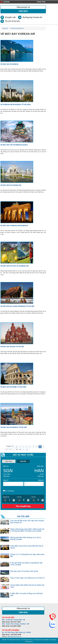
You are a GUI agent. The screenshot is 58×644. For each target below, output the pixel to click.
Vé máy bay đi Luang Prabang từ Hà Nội (17, 306)
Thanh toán (41, 2)
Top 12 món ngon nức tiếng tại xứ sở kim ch (27, 578)
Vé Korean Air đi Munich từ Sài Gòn (15, 104)
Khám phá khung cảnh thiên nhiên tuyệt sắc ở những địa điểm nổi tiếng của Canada (27, 530)
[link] (9, 17)
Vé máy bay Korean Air (14, 640)
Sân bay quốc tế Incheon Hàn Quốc (24, 571)
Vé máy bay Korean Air (17, 28)
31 (20, 450)
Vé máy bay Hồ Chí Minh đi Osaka (14, 145)
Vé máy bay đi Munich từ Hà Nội (14, 427)
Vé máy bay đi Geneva (9, 64)
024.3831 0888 (16, 626)
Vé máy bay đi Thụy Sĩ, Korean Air (15, 266)
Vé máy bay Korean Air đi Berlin (14, 226)
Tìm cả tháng (9, 491)
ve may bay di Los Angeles (41, 640)
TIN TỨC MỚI (23, 517)
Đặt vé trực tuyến (23, 455)
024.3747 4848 (16, 622)
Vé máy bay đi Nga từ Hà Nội (12, 347)
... (13, 450)
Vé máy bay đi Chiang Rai (11, 185)
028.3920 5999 (16, 635)
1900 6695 (23, 11)
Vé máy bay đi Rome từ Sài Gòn (13, 387)
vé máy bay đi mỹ (27, 640)
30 (17, 450)
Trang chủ (5, 28)
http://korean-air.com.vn (14, 636)
